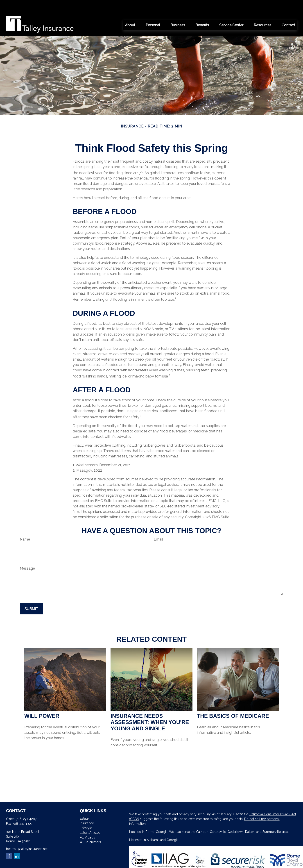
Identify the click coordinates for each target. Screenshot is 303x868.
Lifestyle (86, 814)
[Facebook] (9, 842)
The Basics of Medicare (233, 702)
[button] (130, 11)
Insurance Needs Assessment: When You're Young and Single (150, 709)
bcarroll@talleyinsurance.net (27, 835)
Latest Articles (90, 819)
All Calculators (90, 829)
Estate (84, 805)
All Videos (87, 824)
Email (158, 526)
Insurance (87, 810)
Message (27, 555)
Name (25, 526)
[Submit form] (31, 595)
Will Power (42, 702)
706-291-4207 (26, 805)
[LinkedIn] (17, 842)
